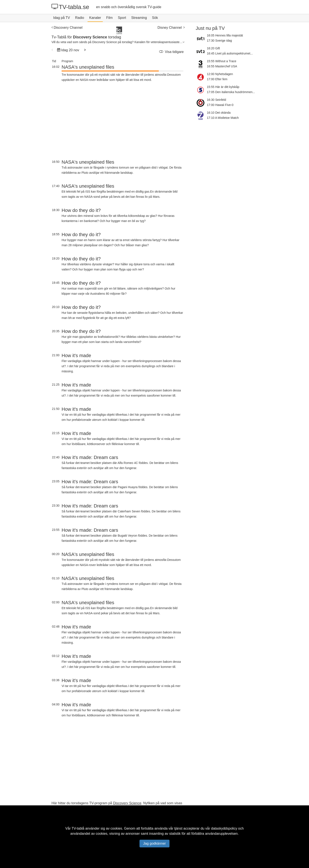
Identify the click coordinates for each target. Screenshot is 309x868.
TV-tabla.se (70, 7)
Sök (155, 18)
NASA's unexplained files (88, 67)
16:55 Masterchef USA (222, 66)
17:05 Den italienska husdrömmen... (231, 92)
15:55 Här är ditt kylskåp (223, 87)
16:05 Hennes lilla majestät (225, 35)
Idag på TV (62, 18)
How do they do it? (81, 210)
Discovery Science (127, 803)
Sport (122, 18)
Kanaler (95, 18)
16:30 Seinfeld (217, 100)
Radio (80, 18)
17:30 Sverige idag (219, 41)
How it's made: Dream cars (90, 457)
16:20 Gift (213, 48)
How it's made (76, 356)
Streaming (139, 18)
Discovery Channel (67, 28)
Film (109, 18)
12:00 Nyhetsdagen (220, 74)
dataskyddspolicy (224, 828)
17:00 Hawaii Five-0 (220, 105)
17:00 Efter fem (217, 79)
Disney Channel (171, 28)
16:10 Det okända (219, 113)
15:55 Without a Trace (222, 61)
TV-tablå (78, 828)
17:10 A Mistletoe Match (223, 118)
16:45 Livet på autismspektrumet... (230, 53)
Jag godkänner (154, 843)
